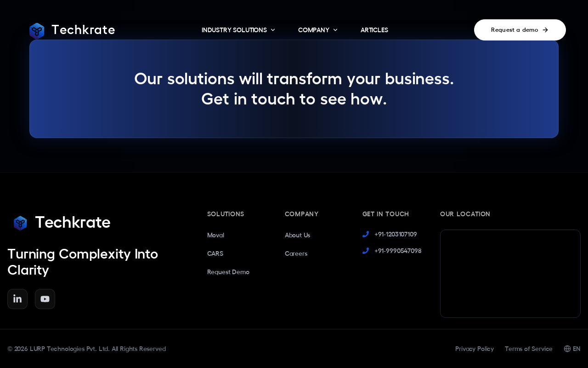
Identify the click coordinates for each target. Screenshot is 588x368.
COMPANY (318, 30)
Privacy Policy (475, 349)
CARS (215, 253)
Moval (216, 235)
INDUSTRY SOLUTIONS (239, 30)
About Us (298, 235)
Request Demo (228, 272)
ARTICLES (374, 30)
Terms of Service (529, 349)
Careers (296, 253)
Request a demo (520, 30)
